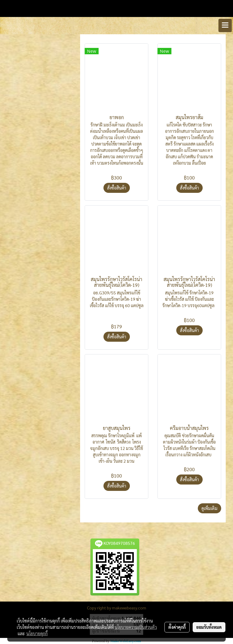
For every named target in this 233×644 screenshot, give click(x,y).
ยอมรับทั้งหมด (209, 627)
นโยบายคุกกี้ (37, 633)
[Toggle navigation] (225, 25)
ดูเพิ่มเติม (209, 508)
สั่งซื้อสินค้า (117, 188)
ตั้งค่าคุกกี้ (177, 627)
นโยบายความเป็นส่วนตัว (136, 627)
